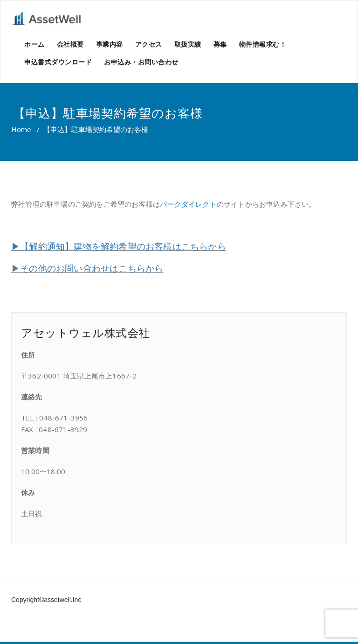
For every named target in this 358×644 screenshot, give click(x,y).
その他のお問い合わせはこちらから (92, 268)
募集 (220, 44)
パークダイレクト (188, 204)
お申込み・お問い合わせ (141, 62)
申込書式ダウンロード (58, 62)
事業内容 (110, 44)
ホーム (34, 44)
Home (21, 129)
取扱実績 (188, 44)
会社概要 (70, 44)
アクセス (149, 44)
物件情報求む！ (263, 44)
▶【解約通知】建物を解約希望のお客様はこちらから (119, 246)
